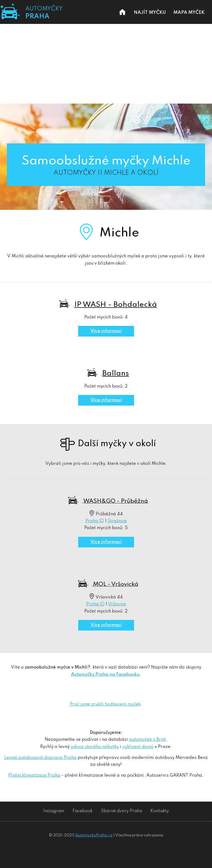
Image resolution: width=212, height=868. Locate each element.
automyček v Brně (148, 740)
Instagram (54, 811)
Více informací (106, 331)
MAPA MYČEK (189, 13)
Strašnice (117, 521)
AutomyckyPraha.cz (94, 835)
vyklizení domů (138, 747)
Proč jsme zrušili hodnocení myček (105, 704)
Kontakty (160, 811)
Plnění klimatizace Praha (34, 775)
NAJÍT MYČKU (150, 13)
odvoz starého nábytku (95, 747)
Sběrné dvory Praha (122, 811)
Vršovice (117, 604)
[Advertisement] (106, 64)
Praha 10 (95, 521)
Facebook (83, 811)
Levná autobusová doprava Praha (40, 758)
